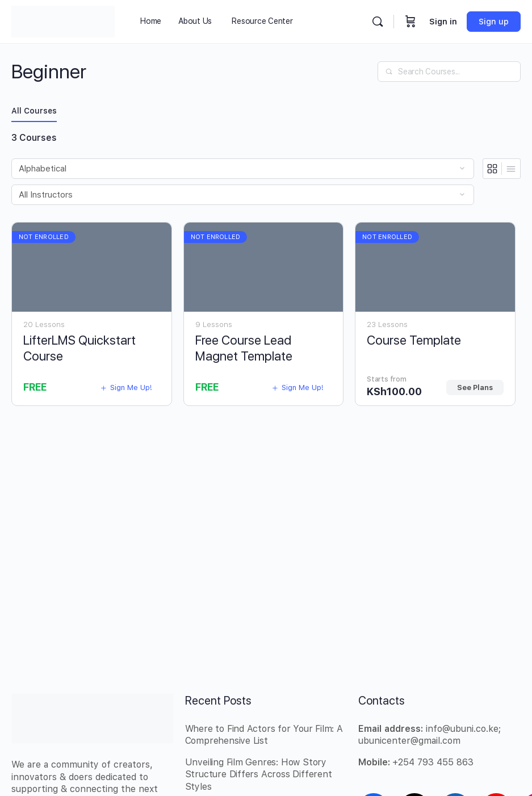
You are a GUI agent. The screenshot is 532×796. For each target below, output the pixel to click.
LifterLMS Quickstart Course (79, 348)
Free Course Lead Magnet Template (244, 348)
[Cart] (410, 22)
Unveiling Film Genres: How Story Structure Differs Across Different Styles (259, 774)
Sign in (443, 22)
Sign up (494, 22)
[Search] (378, 22)
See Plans (475, 387)
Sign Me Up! (126, 387)
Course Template (414, 340)
